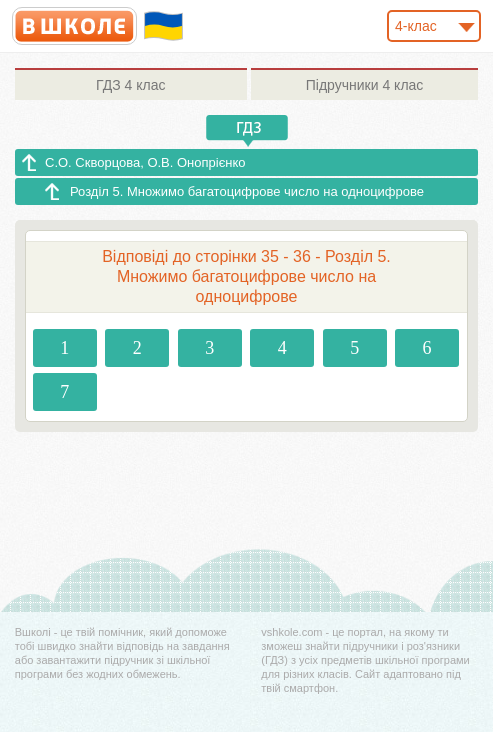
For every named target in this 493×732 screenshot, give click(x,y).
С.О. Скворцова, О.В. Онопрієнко (145, 162)
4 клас (130, 85)
